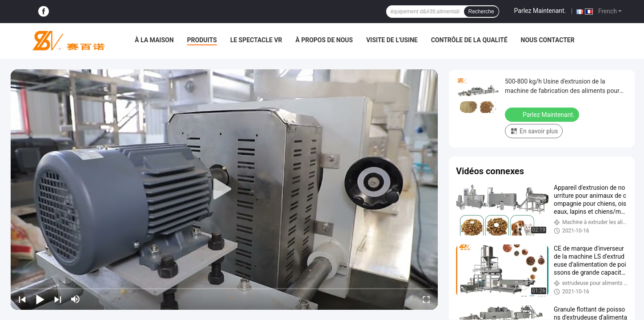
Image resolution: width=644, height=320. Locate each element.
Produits (202, 40)
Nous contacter (548, 40)
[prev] (22, 299)
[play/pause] (40, 299)
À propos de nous (324, 40)
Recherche (481, 12)
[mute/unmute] (76, 299)
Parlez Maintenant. (540, 11)
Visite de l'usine (392, 40)
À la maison (154, 40)
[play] (224, 189)
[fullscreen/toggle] (426, 299)
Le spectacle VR (256, 40)
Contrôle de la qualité (469, 40)
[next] (58, 299)
